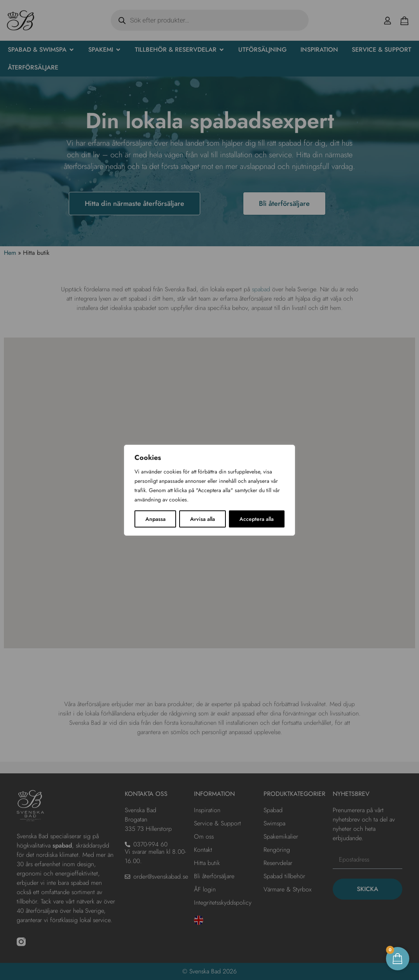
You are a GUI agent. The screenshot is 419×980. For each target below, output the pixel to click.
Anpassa (155, 519)
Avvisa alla (203, 519)
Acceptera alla (257, 519)
